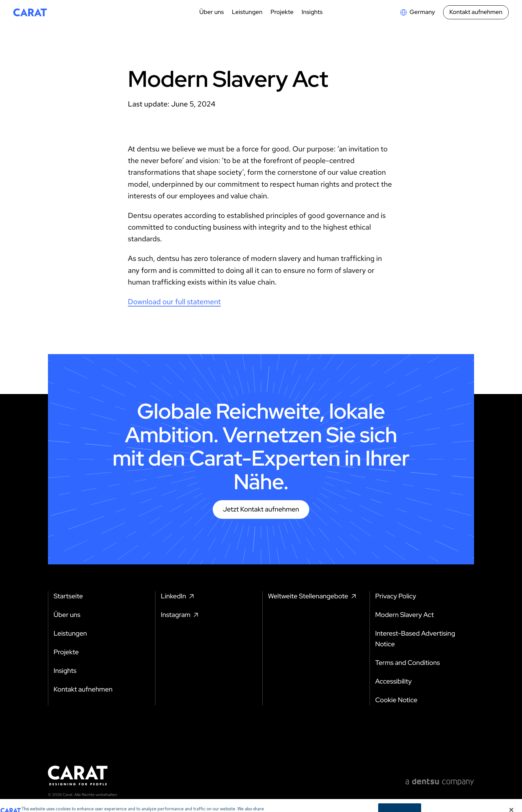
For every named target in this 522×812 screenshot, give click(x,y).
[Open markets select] (417, 12)
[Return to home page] (30, 12)
